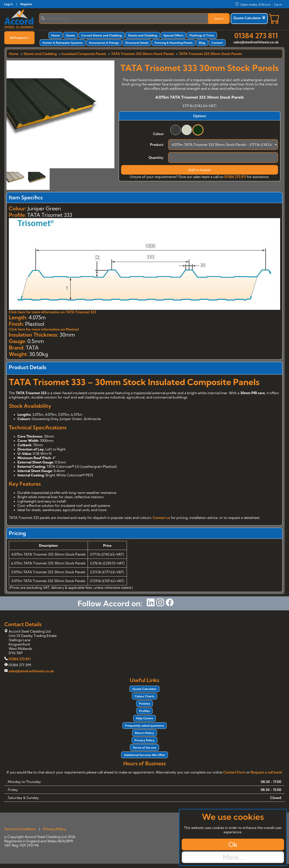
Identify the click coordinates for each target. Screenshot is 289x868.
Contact (217, 43)
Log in (9, 4)
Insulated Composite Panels (84, 54)
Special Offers (173, 35)
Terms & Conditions (20, 829)
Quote (71, 35)
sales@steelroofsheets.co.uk (256, 42)
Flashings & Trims (202, 35)
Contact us (161, 518)
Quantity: (156, 158)
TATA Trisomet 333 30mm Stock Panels (143, 54)
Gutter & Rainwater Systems (63, 43)
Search (219, 19)
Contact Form (235, 772)
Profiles (144, 711)
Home (56, 35)
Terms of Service (144, 748)
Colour (158, 134)
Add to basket (200, 170)
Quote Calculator (249, 18)
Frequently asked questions (145, 726)
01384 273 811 (256, 36)
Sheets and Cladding (143, 35)
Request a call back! (266, 772)
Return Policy (144, 733)
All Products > (20, 38)
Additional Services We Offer (145, 755)
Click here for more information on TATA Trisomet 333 (52, 312)
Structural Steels (137, 43)
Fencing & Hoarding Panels (174, 43)
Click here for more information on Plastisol (44, 329)
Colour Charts (144, 696)
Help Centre (145, 718)
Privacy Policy (144, 740)
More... (233, 857)
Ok (233, 844)
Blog (202, 43)
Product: (157, 145)
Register (26, 4)
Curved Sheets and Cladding (102, 35)
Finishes (145, 704)
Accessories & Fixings (104, 43)
